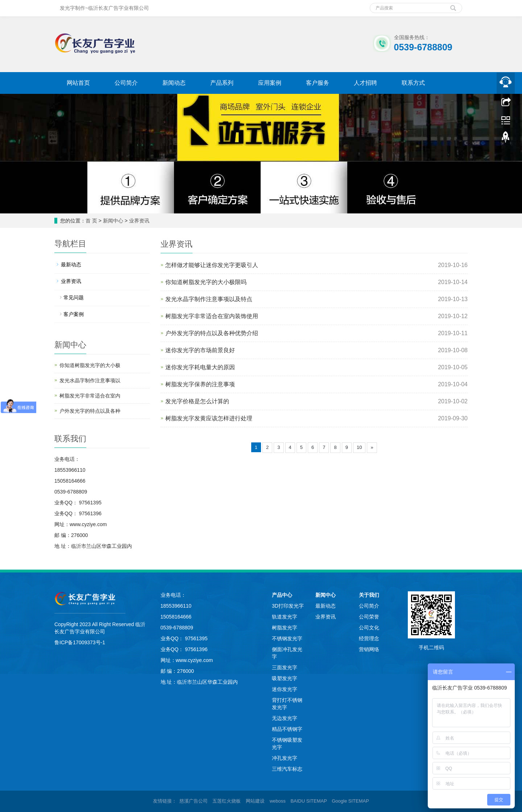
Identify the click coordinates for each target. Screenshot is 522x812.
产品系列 (222, 83)
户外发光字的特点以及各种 (90, 411)
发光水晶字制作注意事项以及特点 (209, 299)
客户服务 (318, 83)
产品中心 (282, 595)
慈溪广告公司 (194, 801)
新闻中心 (113, 221)
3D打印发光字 (288, 606)
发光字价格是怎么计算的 (197, 401)
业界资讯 (139, 221)
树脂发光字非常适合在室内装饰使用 (212, 316)
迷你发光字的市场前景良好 (200, 350)
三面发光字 (285, 667)
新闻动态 (174, 83)
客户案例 (74, 314)
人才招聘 (365, 83)
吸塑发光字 (285, 678)
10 (359, 447)
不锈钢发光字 (287, 638)
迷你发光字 (285, 689)
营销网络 (369, 649)
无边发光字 (285, 718)
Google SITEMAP (350, 801)
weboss (278, 801)
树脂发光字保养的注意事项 (200, 384)
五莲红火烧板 (227, 801)
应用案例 (270, 83)
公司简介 (126, 83)
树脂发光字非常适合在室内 (90, 396)
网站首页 (78, 83)
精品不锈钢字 (287, 729)
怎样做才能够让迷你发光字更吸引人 (212, 265)
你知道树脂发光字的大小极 (90, 365)
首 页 (91, 221)
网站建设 (255, 801)
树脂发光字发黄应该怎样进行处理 (209, 418)
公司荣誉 (369, 617)
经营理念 (369, 638)
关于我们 (369, 595)
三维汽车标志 (287, 769)
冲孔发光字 (285, 758)
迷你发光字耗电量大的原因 (200, 367)
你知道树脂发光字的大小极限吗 (206, 282)
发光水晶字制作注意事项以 (90, 380)
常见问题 (74, 297)
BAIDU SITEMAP (308, 801)
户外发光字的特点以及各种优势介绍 (212, 333)
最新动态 (71, 265)
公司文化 (369, 628)
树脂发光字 (285, 628)
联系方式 (413, 83)
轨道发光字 (285, 617)
